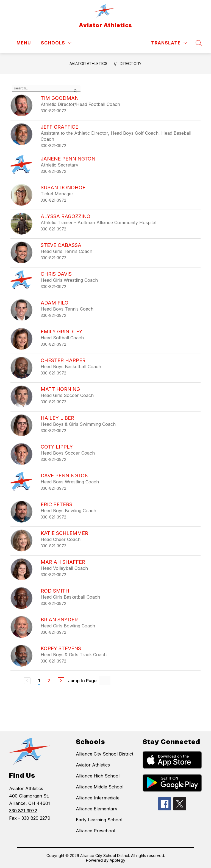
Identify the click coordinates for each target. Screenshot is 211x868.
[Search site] (199, 43)
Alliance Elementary (97, 809)
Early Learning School (99, 820)
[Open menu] (20, 43)
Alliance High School (98, 776)
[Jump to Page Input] (105, 680)
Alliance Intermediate (98, 798)
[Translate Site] (169, 43)
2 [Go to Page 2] (49, 681)
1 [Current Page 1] (39, 681)
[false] (46, 88)
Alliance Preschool (95, 831)
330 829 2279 (36, 818)
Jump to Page (82, 681)
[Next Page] (61, 681)
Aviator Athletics (88, 64)
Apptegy (117, 860)
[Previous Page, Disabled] (27, 681)
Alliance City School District (105, 754)
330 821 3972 (23, 811)
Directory (131, 64)
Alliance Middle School (100, 787)
